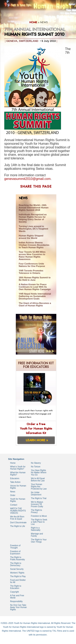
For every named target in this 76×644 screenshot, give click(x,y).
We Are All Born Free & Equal (17, 518)
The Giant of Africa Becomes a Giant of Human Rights (35, 304)
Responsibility (16, 601)
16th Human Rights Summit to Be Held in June (35, 279)
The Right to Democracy (16, 564)
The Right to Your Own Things (39, 541)
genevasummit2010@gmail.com (27, 179)
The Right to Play (18, 576)
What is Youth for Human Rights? (18, 468)
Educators (15, 478)
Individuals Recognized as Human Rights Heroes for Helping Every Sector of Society (33, 218)
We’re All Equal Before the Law (38, 480)
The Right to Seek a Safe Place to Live (39, 522)
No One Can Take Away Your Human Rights (18, 607)
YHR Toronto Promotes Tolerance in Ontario (31, 272)
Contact (14, 505)
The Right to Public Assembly (18, 558)
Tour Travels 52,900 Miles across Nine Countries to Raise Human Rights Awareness (32, 256)
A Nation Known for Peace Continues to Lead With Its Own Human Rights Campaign (35, 287)
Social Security (17, 569)
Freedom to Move (39, 516)
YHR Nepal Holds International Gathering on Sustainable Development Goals (35, 296)
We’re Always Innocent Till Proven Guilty (37, 504)
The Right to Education (16, 587)
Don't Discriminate (18, 523)
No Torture (36, 467)
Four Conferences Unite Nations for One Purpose (32, 265)
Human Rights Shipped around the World (31, 237)
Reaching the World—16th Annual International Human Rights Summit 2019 (34, 208)
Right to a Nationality (36, 529)
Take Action (15, 482)
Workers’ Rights (17, 573)
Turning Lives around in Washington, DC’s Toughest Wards (34, 229)
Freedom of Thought (15, 547)
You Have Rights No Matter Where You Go (39, 473)
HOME (33, 22)
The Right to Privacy (36, 511)
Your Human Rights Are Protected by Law (39, 487)
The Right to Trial (39, 498)
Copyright (14, 592)
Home (13, 463)
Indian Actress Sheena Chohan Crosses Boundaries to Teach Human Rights (34, 245)
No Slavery (36, 463)
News (13, 492)
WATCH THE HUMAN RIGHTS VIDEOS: (18, 511)
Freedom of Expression (15, 553)
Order (13, 495)
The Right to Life (18, 526)
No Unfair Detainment (36, 494)
